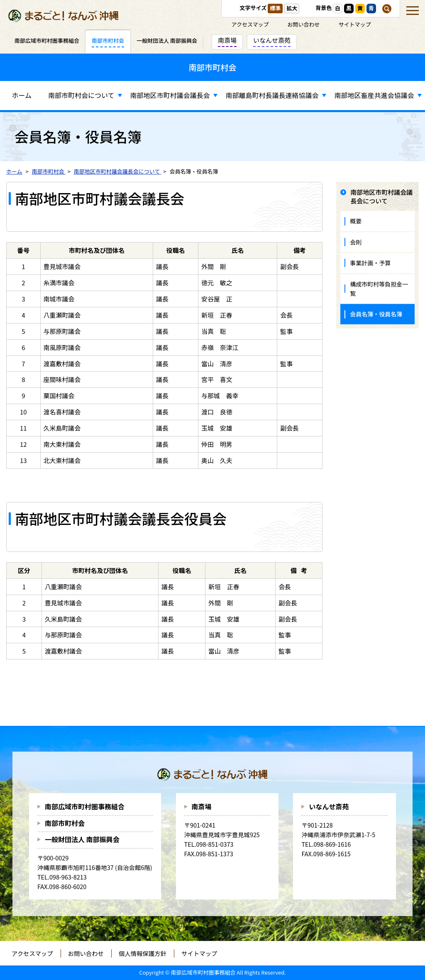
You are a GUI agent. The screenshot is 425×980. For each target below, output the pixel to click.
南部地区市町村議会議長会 (170, 95)
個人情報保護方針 (143, 953)
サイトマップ (355, 24)
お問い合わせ (304, 24)
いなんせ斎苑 (329, 806)
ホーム (22, 95)
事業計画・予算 (370, 263)
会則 (356, 242)
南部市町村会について (81, 95)
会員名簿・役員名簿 (376, 314)
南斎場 (202, 806)
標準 (275, 8)
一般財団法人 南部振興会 (82, 839)
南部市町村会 (65, 823)
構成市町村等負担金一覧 (379, 289)
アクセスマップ (250, 24)
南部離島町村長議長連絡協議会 (272, 95)
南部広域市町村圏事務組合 (85, 806)
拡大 (292, 8)
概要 (356, 221)
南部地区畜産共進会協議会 (374, 95)
